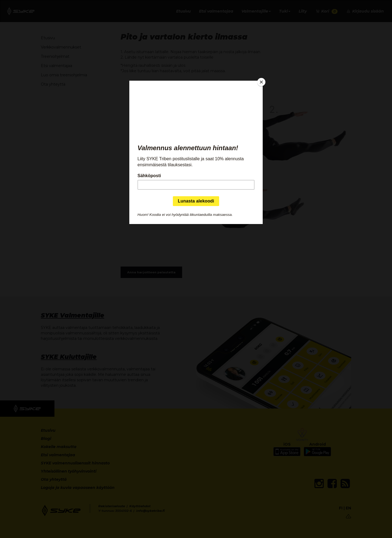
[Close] (261, 82)
